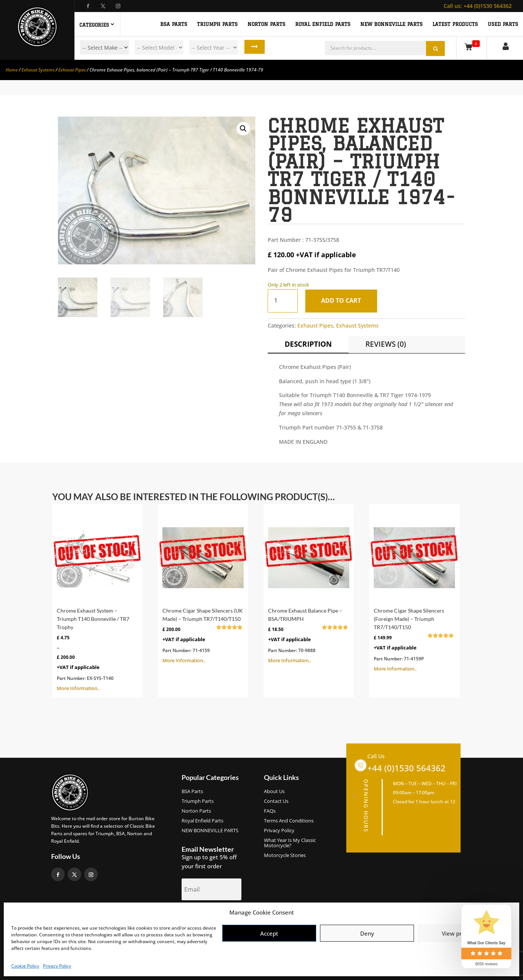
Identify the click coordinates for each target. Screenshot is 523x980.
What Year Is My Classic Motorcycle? (290, 843)
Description (308, 344)
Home (12, 70)
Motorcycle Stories (285, 856)
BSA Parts (192, 792)
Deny (367, 933)
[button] (243, 129)
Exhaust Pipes (72, 70)
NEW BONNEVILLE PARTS (391, 24)
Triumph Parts (198, 801)
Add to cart (343, 300)
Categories (94, 25)
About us (274, 792)
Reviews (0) (386, 344)
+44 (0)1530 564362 (478, 6)
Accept (269, 933)
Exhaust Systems (38, 70)
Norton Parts (196, 811)
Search (252, 47)
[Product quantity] (283, 301)
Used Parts (503, 24)
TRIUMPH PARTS (217, 24)
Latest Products (455, 24)
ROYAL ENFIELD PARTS (323, 24)
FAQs (270, 811)
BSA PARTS (174, 24)
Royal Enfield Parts (202, 821)
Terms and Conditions (289, 821)
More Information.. (97, 601)
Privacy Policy (57, 966)
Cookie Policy (25, 966)
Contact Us (276, 801)
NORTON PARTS (266, 24)
